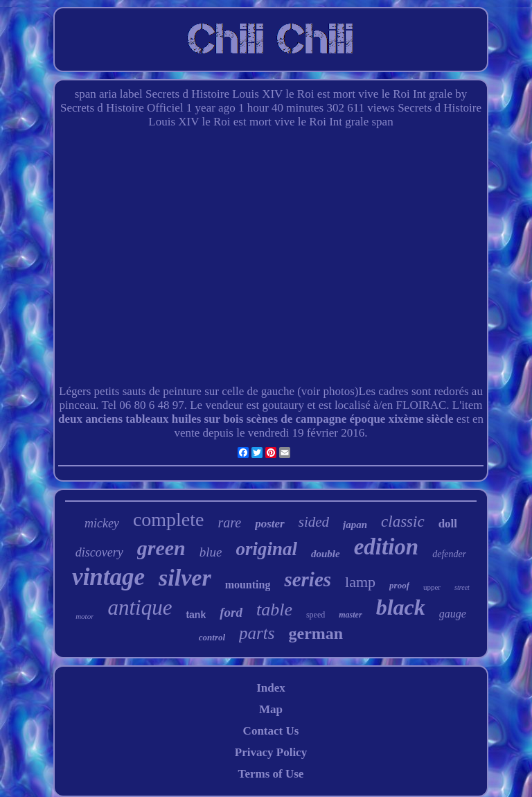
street (462, 587)
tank (196, 615)
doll (448, 524)
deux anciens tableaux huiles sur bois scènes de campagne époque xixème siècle (256, 419)
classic (403, 522)
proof (399, 585)
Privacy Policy (271, 752)
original (266, 549)
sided (314, 522)
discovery (99, 552)
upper (432, 587)
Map (271, 709)
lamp (360, 582)
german (316, 633)
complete (169, 519)
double (326, 554)
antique (140, 607)
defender (449, 554)
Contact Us (271, 731)
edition (387, 547)
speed (316, 615)
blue (211, 552)
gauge (453, 614)
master (350, 615)
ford (231, 612)
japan (355, 525)
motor (85, 616)
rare (230, 523)
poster (270, 524)
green (161, 548)
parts (257, 633)
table (274, 610)
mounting (248, 585)
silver (185, 578)
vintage (108, 577)
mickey (102, 523)
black (401, 607)
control (212, 637)
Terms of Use (271, 774)
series (308, 579)
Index (271, 688)
